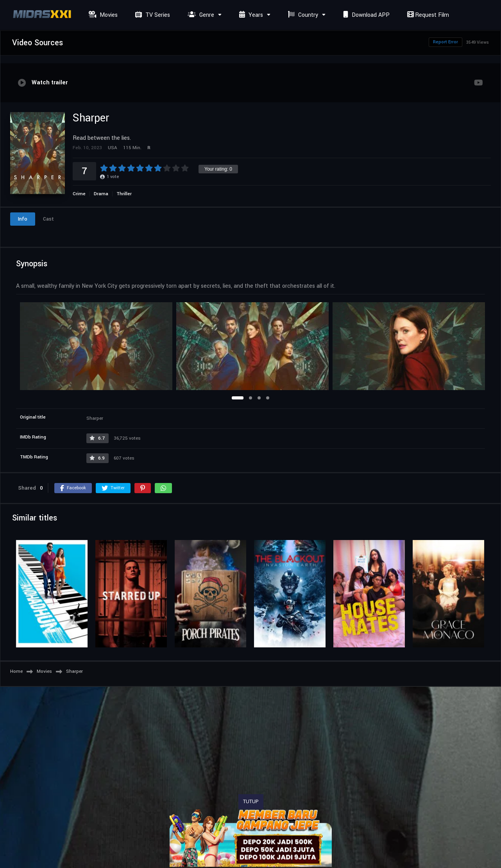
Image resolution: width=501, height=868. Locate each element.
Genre (200, 15)
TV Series (152, 15)
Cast (48, 219)
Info (23, 219)
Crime (79, 194)
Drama (101, 194)
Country (302, 15)
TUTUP (251, 802)
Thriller (124, 194)
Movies (102, 15)
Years (250, 15)
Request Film (427, 15)
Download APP (365, 15)
